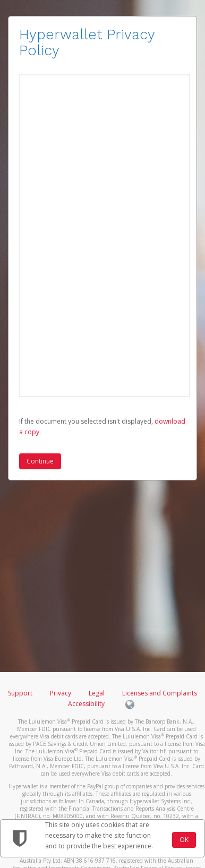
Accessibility (86, 704)
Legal (97, 693)
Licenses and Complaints (160, 693)
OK (184, 840)
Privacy (61, 693)
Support (20, 693)
